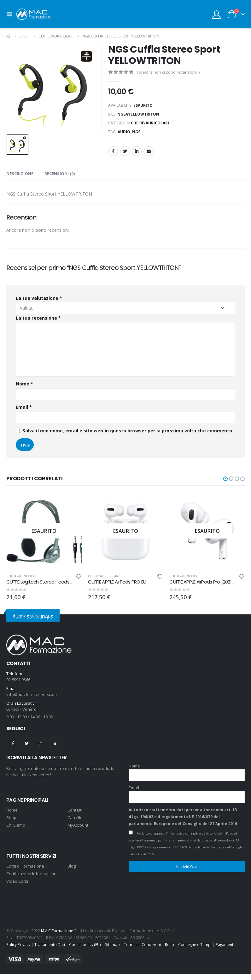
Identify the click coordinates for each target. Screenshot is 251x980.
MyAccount (78, 824)
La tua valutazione (39, 298)
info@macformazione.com (32, 694)
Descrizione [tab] (20, 174)
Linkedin (54, 743)
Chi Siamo (16, 824)
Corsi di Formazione (25, 865)
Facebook (113, 151)
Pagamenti (225, 944)
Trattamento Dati (50, 944)
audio (124, 132)
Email (149, 151)
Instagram (41, 743)
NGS (136, 132)
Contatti (75, 809)
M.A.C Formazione (57, 930)
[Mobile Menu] (11, 14)
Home (12, 809)
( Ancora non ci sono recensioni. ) (168, 72)
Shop (11, 817)
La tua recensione (38, 318)
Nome (24, 384)
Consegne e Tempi (195, 944)
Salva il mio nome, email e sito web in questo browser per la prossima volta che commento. (128, 431)
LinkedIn (137, 151)
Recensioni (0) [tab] (60, 174)
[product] (44, 531)
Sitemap (112, 944)
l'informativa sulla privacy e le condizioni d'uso (199, 833)
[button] (225, 479)
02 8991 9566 (18, 679)
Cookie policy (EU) (85, 944)
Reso (169, 944)
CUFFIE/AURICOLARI (150, 123)
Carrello (75, 817)
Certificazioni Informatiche (31, 873)
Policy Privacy (18, 944)
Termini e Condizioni (142, 944)
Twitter (125, 151)
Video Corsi (17, 880)
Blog (72, 865)
